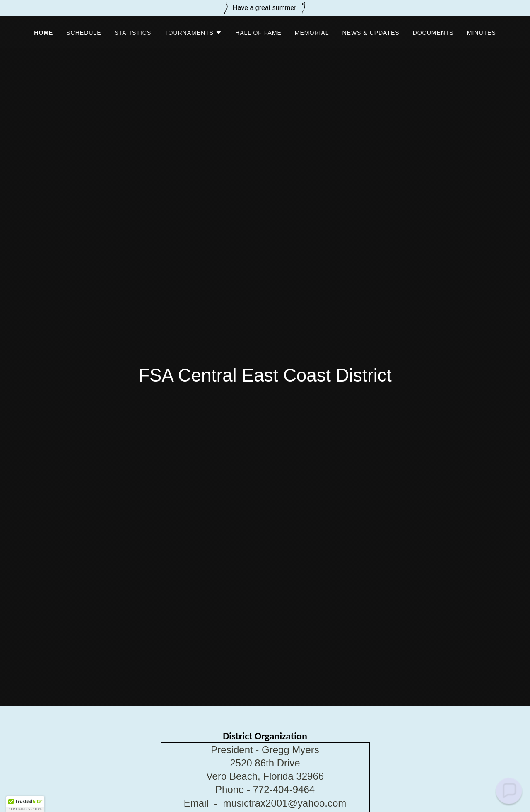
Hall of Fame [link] (258, 33)
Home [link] (43, 33)
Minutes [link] (482, 33)
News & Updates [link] (371, 33)
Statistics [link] (133, 33)
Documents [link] (433, 33)
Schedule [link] (84, 33)
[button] (193, 33)
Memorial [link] (312, 33)
